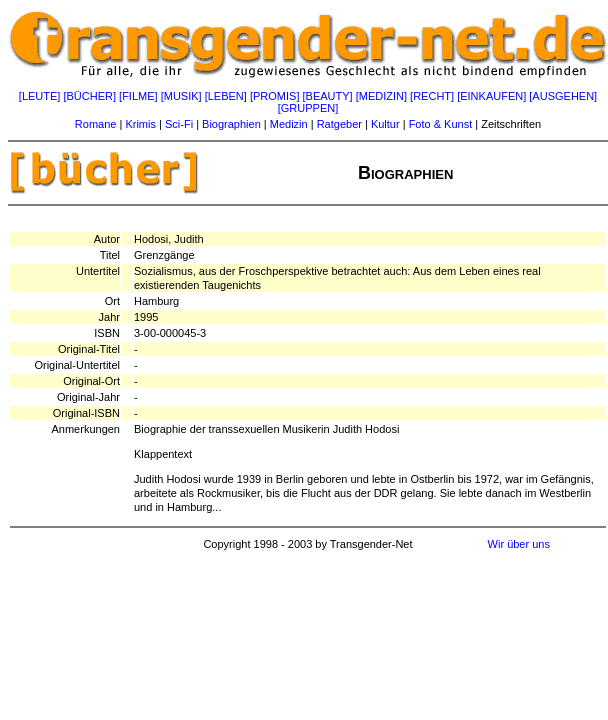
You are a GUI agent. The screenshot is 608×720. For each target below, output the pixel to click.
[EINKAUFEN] (491, 96)
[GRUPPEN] (308, 108)
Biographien (231, 124)
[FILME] (138, 96)
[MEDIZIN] (381, 96)
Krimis (140, 124)
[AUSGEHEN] (563, 96)
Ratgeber (339, 124)
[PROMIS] (275, 96)
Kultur (385, 124)
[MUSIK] (181, 96)
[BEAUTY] (328, 96)
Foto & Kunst (441, 124)
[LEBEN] (226, 96)
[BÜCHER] (89, 96)
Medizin (289, 124)
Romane (96, 124)
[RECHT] (432, 96)
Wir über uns (519, 544)
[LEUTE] (40, 96)
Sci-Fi (179, 124)
